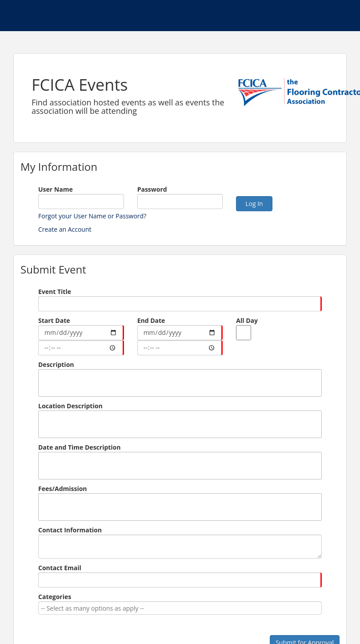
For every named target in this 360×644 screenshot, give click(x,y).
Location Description (70, 406)
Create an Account (65, 229)
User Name (56, 189)
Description (56, 364)
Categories (55, 597)
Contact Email (60, 568)
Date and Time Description (80, 447)
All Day (247, 320)
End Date (151, 320)
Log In (254, 203)
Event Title (55, 292)
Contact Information (70, 530)
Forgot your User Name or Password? (92, 216)
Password (152, 189)
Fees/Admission (63, 489)
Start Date (54, 320)
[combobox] (178, 608)
